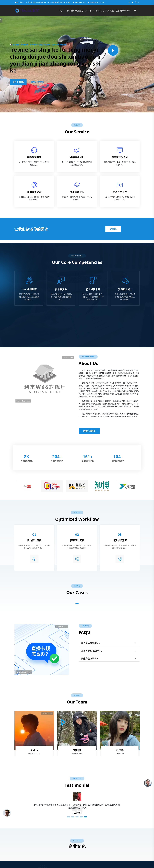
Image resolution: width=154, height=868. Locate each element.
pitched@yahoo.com (96, 2)
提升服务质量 (18, 82)
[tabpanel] (77, 808)
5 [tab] (86, 817)
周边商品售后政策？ (91, 643)
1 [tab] (77, 604)
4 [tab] (81, 817)
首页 (61, 11)
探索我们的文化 (37, 82)
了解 (74, 11)
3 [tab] (77, 817)
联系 (123, 11)
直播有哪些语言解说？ (92, 651)
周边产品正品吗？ (90, 659)
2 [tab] (73, 817)
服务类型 (110, 11)
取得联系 (113, 229)
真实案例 (90, 11)
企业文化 (100, 11)
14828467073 (79, 2)
